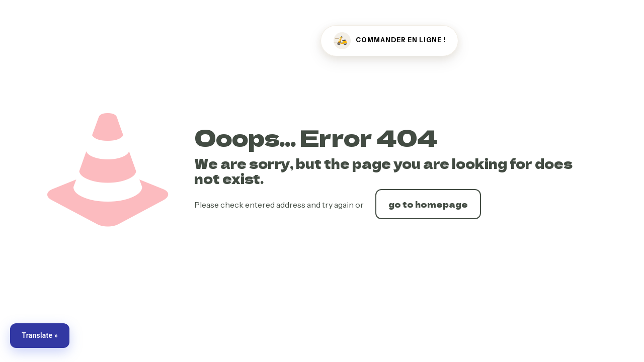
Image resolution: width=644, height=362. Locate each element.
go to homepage (428, 204)
